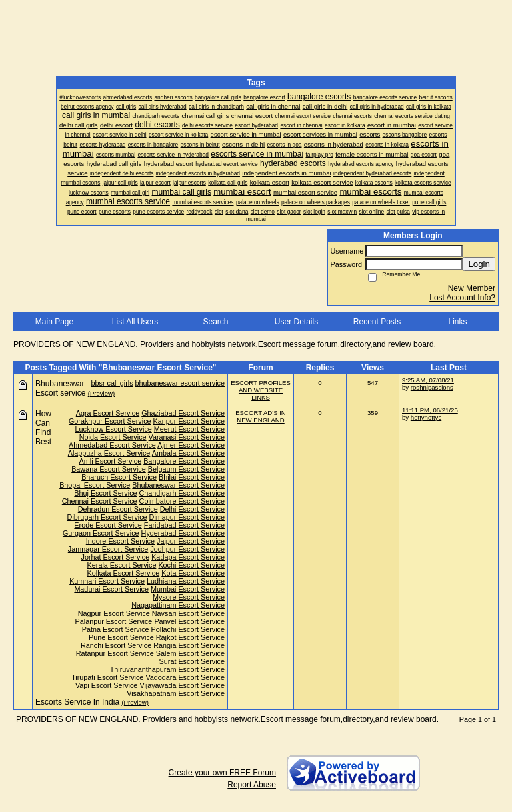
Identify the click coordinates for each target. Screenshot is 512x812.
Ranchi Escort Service (116, 645)
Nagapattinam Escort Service (178, 605)
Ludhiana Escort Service (186, 581)
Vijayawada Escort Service (182, 685)
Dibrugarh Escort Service (107, 517)
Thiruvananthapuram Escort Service (167, 669)
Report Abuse (252, 785)
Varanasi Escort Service (187, 437)
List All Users (135, 322)
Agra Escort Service (108, 413)
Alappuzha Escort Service (109, 453)
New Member (472, 288)
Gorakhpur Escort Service (110, 421)
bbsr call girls (112, 383)
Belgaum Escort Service (186, 469)
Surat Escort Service (192, 661)
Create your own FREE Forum (222, 773)
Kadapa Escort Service (188, 557)
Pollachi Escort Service (188, 629)
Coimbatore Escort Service (182, 501)
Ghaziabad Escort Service (183, 413)
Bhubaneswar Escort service (60, 388)
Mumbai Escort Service (188, 589)
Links (457, 322)
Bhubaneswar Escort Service (178, 485)
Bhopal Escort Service (95, 485)
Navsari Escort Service (188, 613)
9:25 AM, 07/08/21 (428, 380)
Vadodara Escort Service (185, 677)
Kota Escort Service (193, 573)
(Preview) (102, 393)
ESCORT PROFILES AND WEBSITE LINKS (261, 390)
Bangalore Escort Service (184, 461)
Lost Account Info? (462, 298)
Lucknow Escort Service (114, 429)
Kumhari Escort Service (107, 581)
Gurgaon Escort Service (101, 533)
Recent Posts (377, 322)
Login (479, 264)
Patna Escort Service (116, 629)
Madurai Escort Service (111, 589)
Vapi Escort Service (106, 685)
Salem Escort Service (190, 653)
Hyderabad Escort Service (183, 533)
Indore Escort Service (120, 541)
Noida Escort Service (113, 437)
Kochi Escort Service (191, 565)
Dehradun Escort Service (118, 509)
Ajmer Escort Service (191, 445)
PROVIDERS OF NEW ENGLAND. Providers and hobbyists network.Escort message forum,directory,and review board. (225, 344)
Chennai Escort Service (100, 501)
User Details (296, 322)
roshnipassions (432, 387)
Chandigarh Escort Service (182, 493)
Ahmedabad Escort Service (112, 445)
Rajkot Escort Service (190, 637)
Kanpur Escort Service (189, 421)
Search (215, 322)
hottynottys (426, 417)
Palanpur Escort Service (114, 621)
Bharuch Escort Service (119, 477)
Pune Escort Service (121, 637)
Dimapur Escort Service (187, 517)
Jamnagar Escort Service (108, 549)
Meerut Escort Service (189, 429)
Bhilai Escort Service (192, 477)
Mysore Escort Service (189, 597)
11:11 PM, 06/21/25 (430, 410)
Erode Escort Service (108, 525)
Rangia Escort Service (189, 645)
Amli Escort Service (111, 461)
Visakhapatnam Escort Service (176, 693)
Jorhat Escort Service (116, 557)
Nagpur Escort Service (114, 613)
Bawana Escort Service (109, 469)
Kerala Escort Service (122, 565)
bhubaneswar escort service (180, 383)
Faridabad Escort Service (184, 525)
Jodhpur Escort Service (187, 549)
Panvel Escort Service (189, 621)
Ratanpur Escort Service (115, 653)
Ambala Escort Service (188, 453)
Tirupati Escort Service (107, 677)
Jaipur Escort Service (191, 541)
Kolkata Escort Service (124, 573)
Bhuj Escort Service (105, 493)
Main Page (54, 322)
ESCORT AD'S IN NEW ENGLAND (261, 416)
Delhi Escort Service (192, 509)
